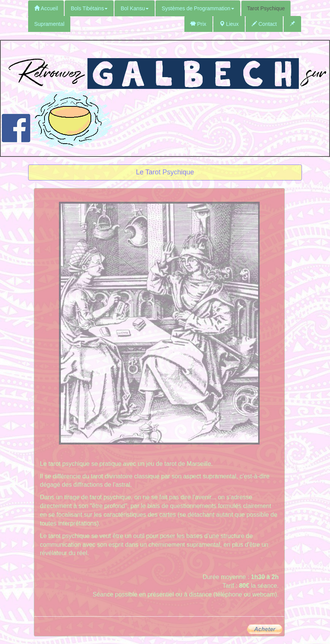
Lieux (229, 24)
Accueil (46, 8)
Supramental (49, 24)
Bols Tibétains (89, 8)
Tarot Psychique (266, 8)
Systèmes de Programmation (198, 8)
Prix (198, 24)
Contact (264, 24)
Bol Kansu (135, 8)
